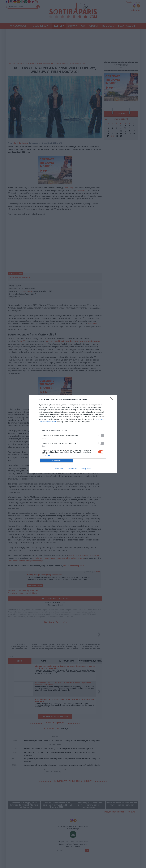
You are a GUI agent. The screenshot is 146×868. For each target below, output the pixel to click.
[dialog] (73, 434)
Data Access (73, 469)
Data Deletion (60, 469)
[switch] (101, 435)
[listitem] (73, 430)
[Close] (112, 400)
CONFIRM (57, 461)
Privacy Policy (86, 469)
